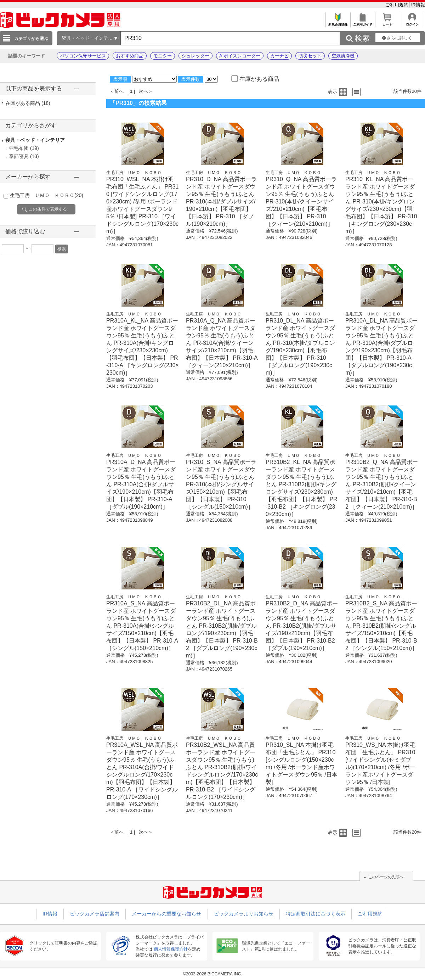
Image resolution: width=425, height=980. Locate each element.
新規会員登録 (338, 23)
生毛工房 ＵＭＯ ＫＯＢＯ (47, 195)
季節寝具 (19, 156)
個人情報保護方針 (171, 949)
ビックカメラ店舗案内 (95, 914)
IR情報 (418, 5)
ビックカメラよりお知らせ (244, 914)
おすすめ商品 (130, 56)
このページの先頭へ (386, 877)
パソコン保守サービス (83, 56)
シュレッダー (195, 56)
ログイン (412, 23)
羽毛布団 (19, 148)
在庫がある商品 (28, 103)
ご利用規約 (398, 5)
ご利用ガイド (362, 23)
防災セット (310, 56)
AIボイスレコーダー (240, 56)
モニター (163, 56)
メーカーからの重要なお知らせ (166, 914)
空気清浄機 (343, 56)
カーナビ (279, 56)
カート (387, 23)
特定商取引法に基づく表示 (316, 914)
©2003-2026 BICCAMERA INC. (212, 974)
